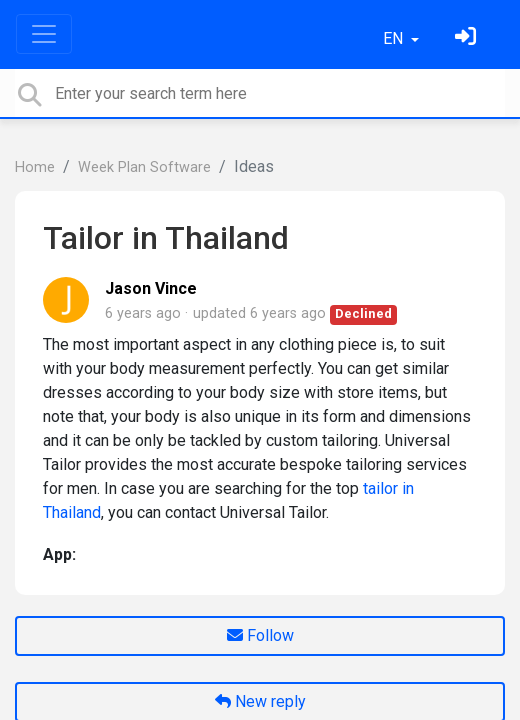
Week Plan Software (144, 167)
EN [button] (395, 38)
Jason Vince (151, 288)
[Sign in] (468, 38)
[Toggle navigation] (44, 34)
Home (35, 167)
